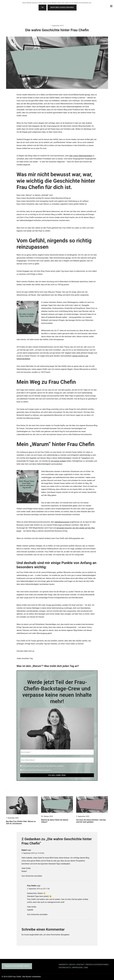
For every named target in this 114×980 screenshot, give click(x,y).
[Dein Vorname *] (57, 752)
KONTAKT (80, 965)
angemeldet (34, 935)
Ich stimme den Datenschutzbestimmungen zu (36, 770)
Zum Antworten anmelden (32, 876)
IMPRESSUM (77, 968)
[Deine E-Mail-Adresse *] (57, 760)
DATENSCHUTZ (65, 968)
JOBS (86, 968)
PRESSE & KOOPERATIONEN (97, 965)
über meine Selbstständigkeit (81, 156)
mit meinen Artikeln (58, 461)
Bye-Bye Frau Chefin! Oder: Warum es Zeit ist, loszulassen (21, 822)
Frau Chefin (32, 886)
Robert (24, 850)
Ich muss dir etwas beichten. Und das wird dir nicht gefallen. (91, 821)
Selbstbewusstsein (62, 522)
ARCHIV (72, 965)
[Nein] (111, 6)
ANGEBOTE (63, 965)
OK (42, 7)
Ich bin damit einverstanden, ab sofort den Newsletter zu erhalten (42, 766)
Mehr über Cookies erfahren (62, 7)
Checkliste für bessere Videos (17, 966)
